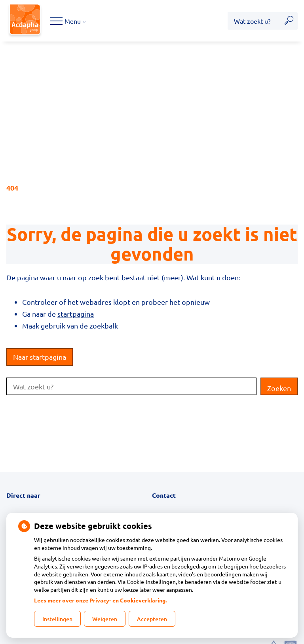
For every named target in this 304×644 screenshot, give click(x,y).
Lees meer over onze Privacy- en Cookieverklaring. (100, 600)
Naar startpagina (40, 357)
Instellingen (57, 619)
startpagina (76, 314)
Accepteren (152, 619)
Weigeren (105, 619)
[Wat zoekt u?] (254, 21)
